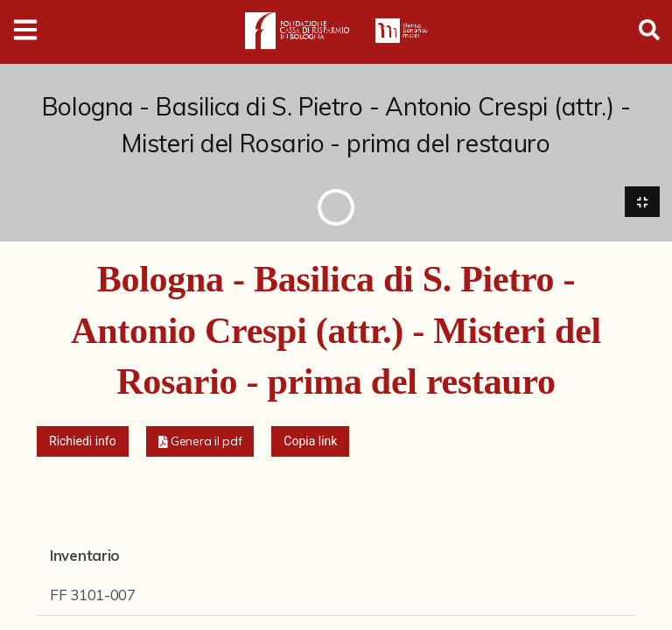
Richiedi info (83, 441)
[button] (200, 441)
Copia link (310, 441)
